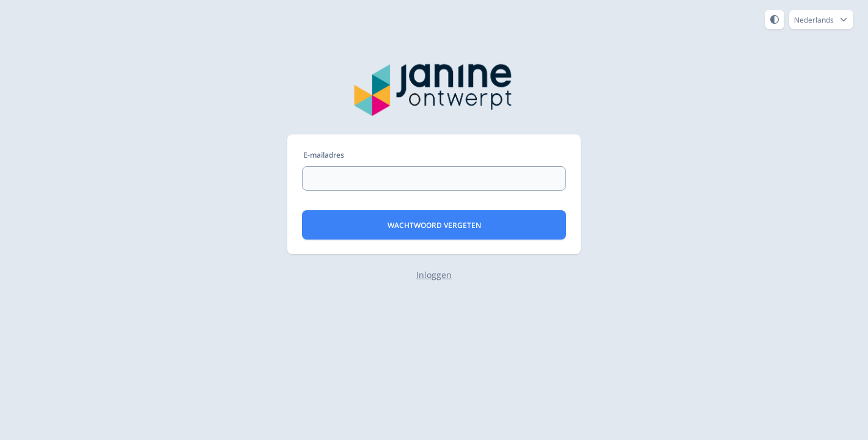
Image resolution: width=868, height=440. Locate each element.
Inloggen (434, 275)
